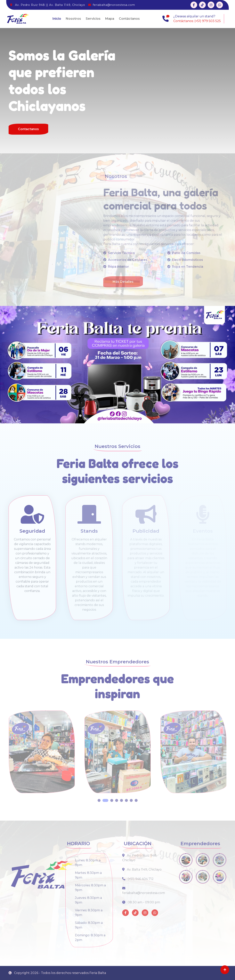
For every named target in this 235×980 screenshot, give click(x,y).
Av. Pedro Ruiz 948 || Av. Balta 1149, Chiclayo (50, 5)
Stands (89, 531)
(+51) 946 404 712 (138, 879)
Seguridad (32, 531)
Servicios (93, 19)
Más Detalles (123, 282)
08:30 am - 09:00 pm (141, 902)
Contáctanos (129, 19)
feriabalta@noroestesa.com (114, 5)
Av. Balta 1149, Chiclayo (142, 869)
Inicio (57, 19)
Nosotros (73, 19)
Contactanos (28, 129)
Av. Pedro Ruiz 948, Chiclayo (140, 858)
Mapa (110, 19)
